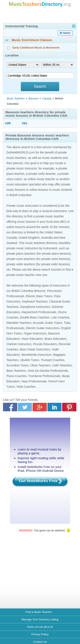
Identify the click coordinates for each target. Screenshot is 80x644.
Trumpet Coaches (53, 360)
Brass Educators (56, 339)
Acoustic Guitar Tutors (47, 323)
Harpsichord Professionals (39, 312)
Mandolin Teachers (19, 323)
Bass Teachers (16, 371)
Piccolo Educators (45, 344)
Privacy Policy (40, 634)
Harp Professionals (34, 381)
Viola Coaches (26, 387)
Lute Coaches (60, 317)
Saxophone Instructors (35, 307)
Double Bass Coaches (35, 317)
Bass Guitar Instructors (35, 349)
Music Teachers (16, 99)
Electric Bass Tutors (39, 296)
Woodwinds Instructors (36, 355)
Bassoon (34, 99)
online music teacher (41, 179)
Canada (47, 99)
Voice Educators (32, 339)
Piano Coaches (16, 376)
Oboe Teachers (41, 365)
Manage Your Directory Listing (40, 619)
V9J (25, 123)
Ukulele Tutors (30, 360)
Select (67, 33)
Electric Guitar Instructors (43, 328)
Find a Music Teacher (39, 612)
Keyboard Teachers (35, 301)
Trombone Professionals (44, 376)
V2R (8, 123)
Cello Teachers (62, 365)
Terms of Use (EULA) (40, 627)
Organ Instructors (35, 333)
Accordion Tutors (18, 365)
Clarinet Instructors (19, 344)
